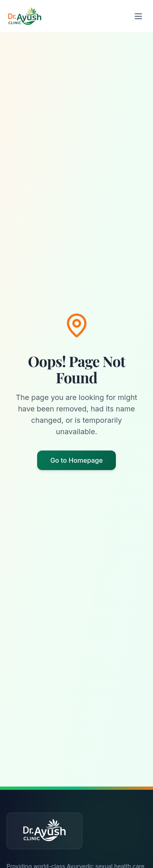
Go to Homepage (76, 460)
